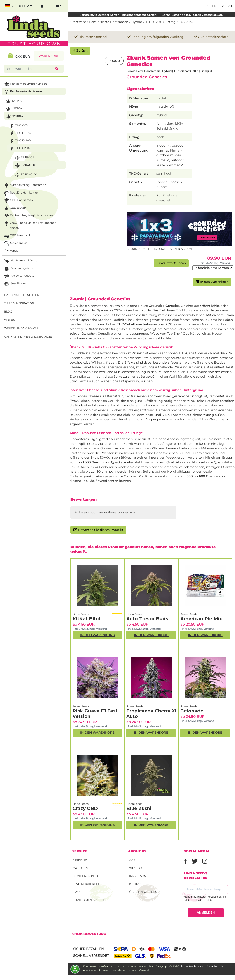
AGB (132, 860)
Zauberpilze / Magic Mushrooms (28, 216)
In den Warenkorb (212, 282)
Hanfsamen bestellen (91, 900)
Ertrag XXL (26, 175)
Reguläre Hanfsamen (21, 193)
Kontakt (136, 884)
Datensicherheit (87, 884)
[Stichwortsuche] (30, 69)
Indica (14, 109)
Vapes (11, 251)
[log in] (42, 6)
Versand (80, 860)
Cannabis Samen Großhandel (28, 337)
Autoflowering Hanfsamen (25, 185)
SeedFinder (15, 284)
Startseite (78, 22)
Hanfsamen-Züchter (21, 261)
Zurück (80, 51)
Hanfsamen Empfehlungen (25, 84)
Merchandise (15, 244)
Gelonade (192, 711)
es (207, 6)
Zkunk (189, 22)
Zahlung (81, 868)
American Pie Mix (201, 619)
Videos (9, 320)
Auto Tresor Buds (147, 619)
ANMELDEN (206, 912)
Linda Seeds (81, 614)
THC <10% (19, 126)
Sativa (13, 101)
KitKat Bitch (87, 619)
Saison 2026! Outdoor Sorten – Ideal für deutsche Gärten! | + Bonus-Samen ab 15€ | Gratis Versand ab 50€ (151, 15)
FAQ (76, 892)
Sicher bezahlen (88, 949)
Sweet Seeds (189, 614)
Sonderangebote (18, 269)
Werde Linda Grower (21, 328)
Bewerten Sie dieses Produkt (98, 530)
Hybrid (137, 22)
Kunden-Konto (86, 876)
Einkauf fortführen (171, 263)
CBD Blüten (15, 208)
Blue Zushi (139, 808)
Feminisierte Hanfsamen (109, 22)
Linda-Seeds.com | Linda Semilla (201, 966)
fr (221, 6)
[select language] (9, 6)
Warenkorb (49, 56)
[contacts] (59, 6)
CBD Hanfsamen (18, 201)
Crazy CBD (85, 808)
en (214, 6)
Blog (8, 311)
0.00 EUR (19, 56)
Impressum (138, 876)
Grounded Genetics (147, 77)
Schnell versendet (91, 956)
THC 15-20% (20, 141)
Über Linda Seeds (143, 892)
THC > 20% (154, 22)
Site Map (136, 868)
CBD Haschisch (17, 236)
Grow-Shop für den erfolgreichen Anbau (30, 225)
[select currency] (26, 6)
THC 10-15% (20, 134)
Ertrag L (24, 158)
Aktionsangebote (19, 276)
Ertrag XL (173, 22)
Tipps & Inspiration (19, 303)
